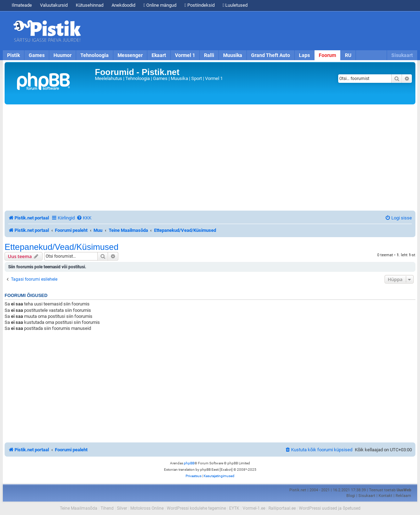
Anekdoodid (123, 5)
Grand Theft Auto (271, 55)
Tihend (107, 508)
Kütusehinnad (90, 5)
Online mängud (160, 5)
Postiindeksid (200, 5)
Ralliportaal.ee (282, 508)
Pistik (13, 55)
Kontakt (385, 496)
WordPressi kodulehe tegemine (196, 508)
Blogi (351, 496)
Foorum (327, 55)
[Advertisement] (251, 31)
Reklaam (403, 496)
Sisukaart (402, 55)
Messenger (130, 55)
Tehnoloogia (95, 55)
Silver (122, 508)
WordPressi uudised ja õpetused (330, 508)
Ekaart (159, 55)
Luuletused (235, 5)
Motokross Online (147, 508)
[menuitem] (84, 218)
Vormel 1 (185, 55)
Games (37, 55)
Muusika (233, 55)
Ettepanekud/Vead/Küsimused (62, 247)
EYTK (234, 508)
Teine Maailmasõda (79, 508)
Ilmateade (22, 5)
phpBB (189, 463)
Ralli (209, 55)
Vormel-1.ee (254, 508)
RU (348, 55)
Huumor (63, 55)
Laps (304, 55)
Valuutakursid (54, 5)
